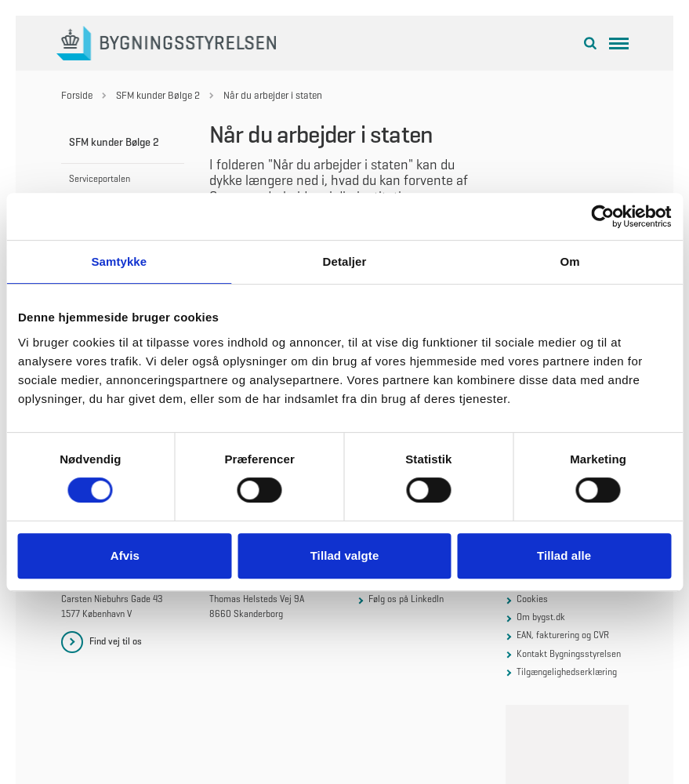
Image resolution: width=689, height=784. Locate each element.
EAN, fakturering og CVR (563, 635)
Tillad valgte (345, 555)
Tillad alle (564, 555)
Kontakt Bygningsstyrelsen (569, 654)
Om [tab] (570, 261)
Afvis (125, 555)
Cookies (532, 599)
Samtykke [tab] (119, 261)
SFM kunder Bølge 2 (114, 142)
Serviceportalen (100, 179)
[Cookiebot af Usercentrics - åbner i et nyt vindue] (602, 216)
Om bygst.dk (541, 617)
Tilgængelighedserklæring (567, 672)
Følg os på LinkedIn (406, 599)
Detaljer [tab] (345, 261)
